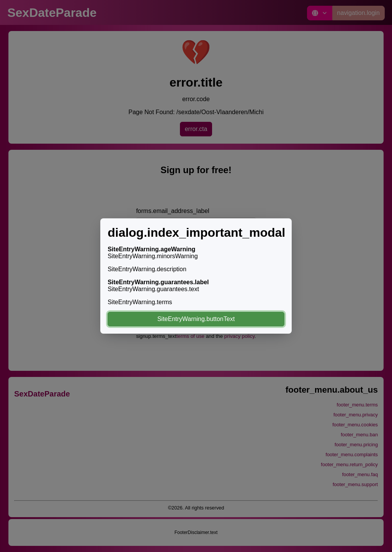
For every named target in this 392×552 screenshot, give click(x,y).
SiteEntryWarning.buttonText (196, 319)
